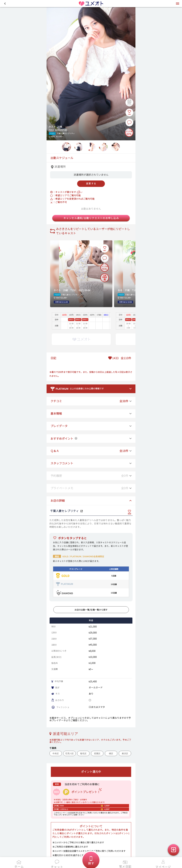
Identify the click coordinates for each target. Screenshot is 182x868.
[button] (5, 4)
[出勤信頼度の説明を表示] (105, 277)
